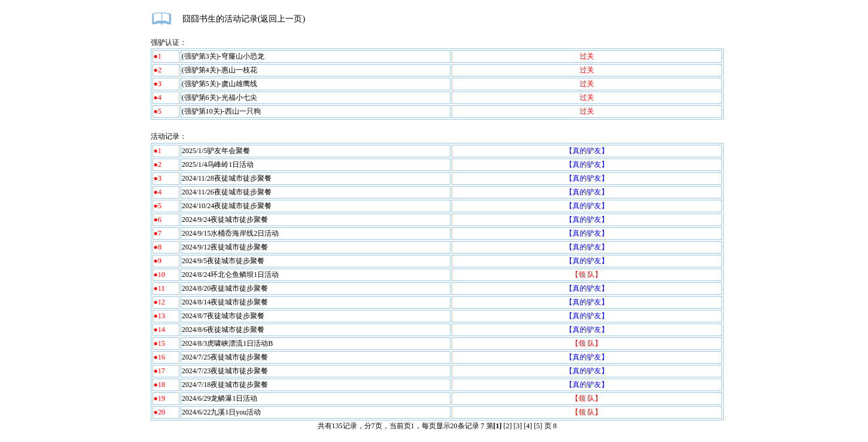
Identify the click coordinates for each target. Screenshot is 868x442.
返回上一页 (281, 19)
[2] (508, 426)
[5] (538, 426)
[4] (528, 426)
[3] (518, 426)
